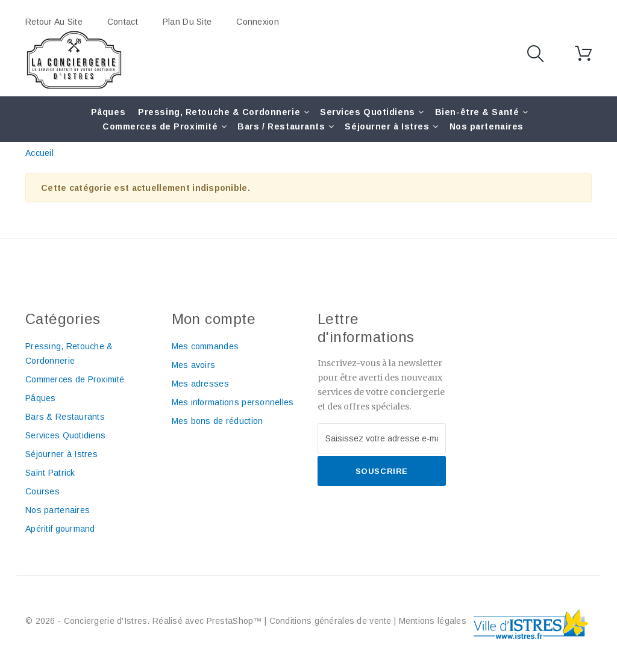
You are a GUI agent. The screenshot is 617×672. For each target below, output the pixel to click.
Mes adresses (200, 384)
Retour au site (54, 22)
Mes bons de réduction (218, 421)
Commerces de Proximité (160, 126)
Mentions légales (433, 621)
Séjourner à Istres (387, 126)
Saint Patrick (50, 473)
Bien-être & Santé (477, 112)
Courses (42, 491)
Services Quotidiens (368, 112)
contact (123, 22)
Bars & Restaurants (65, 417)
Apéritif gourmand (60, 529)
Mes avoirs (194, 365)
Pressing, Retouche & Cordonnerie (219, 112)
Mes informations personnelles (233, 402)
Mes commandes (205, 346)
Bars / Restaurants (281, 126)
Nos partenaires (487, 126)
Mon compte (214, 319)
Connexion (258, 22)
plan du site (187, 22)
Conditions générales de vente (330, 621)
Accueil (39, 153)
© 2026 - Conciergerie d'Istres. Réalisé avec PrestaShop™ (145, 621)
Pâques (108, 112)
